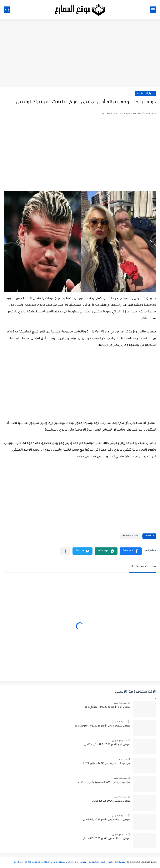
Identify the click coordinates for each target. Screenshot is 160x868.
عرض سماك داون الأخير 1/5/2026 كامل (106, 820)
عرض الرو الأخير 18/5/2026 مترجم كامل (107, 707)
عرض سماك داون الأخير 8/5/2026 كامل (106, 839)
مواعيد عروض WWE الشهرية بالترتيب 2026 (104, 782)
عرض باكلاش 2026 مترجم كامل (111, 801)
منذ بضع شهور (119, 703)
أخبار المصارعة (145, 94)
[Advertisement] (80, 55)
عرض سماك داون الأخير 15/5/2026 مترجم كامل (102, 726)
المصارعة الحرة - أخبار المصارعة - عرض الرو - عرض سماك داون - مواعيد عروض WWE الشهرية (70, 862)
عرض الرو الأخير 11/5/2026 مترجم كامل (107, 745)
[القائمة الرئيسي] (153, 10)
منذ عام (123, 759)
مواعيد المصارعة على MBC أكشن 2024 (106, 764)
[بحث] (7, 10)
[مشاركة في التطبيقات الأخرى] (65, 551)
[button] (131, 551)
